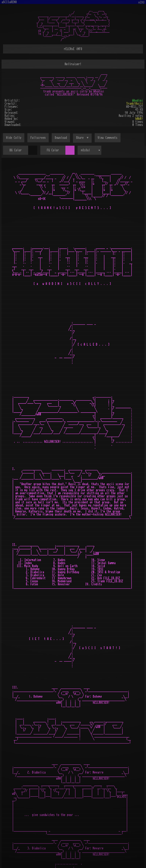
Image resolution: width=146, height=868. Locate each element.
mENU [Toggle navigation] (141, 3)
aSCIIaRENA (9, 2)
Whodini (138, 101)
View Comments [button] (108, 138)
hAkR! (139, 119)
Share (81, 138)
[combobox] (89, 150)
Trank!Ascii (135, 104)
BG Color (16, 150)
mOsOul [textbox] (86, 150)
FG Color (53, 150)
